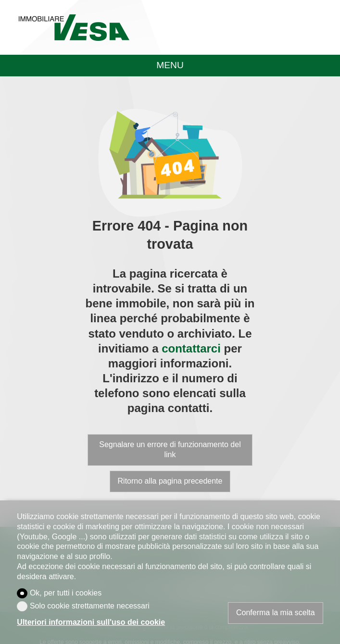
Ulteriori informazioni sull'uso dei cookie (91, 622)
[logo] (74, 27)
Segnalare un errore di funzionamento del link (170, 450)
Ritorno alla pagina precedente (170, 481)
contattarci (191, 348)
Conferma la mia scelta (276, 613)
